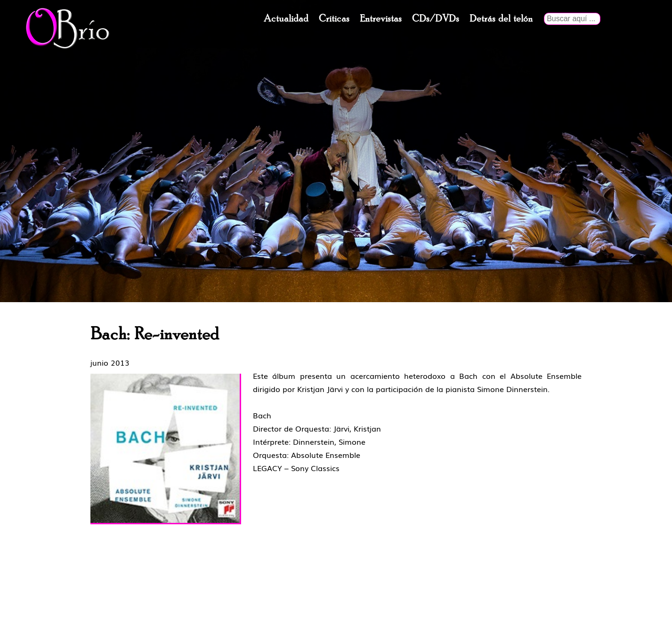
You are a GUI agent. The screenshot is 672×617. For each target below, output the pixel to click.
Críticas (334, 19)
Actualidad (286, 19)
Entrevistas (381, 19)
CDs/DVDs (436, 19)
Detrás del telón (501, 19)
